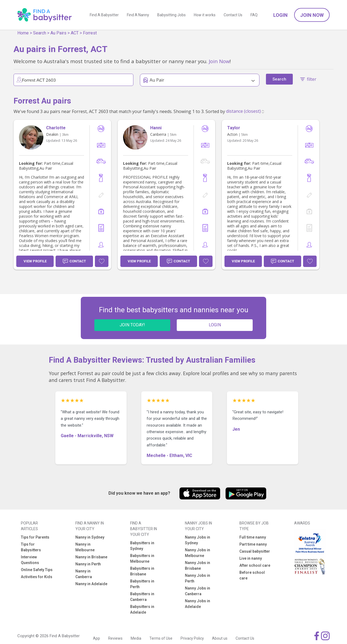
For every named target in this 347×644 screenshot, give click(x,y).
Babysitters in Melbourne (142, 558)
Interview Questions (30, 560)
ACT (75, 33)
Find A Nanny (138, 15)
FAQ (254, 15)
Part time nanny (253, 544)
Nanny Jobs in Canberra (197, 591)
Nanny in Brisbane (91, 557)
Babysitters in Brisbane (142, 571)
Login (280, 15)
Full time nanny (253, 537)
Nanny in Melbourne (85, 547)
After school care (255, 565)
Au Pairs (58, 33)
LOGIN (215, 325)
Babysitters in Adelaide (142, 609)
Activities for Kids (37, 577)
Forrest (90, 33)
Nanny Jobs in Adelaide (197, 604)
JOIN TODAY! (132, 325)
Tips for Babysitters (31, 547)
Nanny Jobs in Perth (197, 578)
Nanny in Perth (88, 564)
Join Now (312, 15)
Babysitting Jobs (171, 15)
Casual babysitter (255, 551)
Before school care (252, 575)
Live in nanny (251, 558)
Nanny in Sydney (90, 537)
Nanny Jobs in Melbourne (197, 553)
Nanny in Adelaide (91, 584)
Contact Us (233, 15)
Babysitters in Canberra (142, 597)
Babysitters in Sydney (142, 546)
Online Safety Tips (37, 570)
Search (40, 33)
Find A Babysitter (104, 15)
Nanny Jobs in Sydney (197, 540)
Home (23, 33)
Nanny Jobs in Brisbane (197, 566)
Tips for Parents (35, 537)
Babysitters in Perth (142, 584)
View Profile (35, 261)
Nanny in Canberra (84, 574)
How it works (205, 15)
